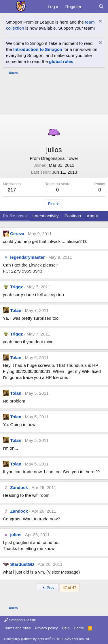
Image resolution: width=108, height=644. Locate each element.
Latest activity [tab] (46, 216)
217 (12, 190)
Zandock (19, 487)
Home (79, 628)
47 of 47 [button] (70, 588)
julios (16, 535)
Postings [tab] (73, 216)
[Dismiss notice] (100, 22)
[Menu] (8, 7)
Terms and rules (17, 628)
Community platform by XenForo (47, 639)
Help (66, 628)
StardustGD (22, 564)
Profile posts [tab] (15, 216)
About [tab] (92, 216)
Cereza (17, 234)
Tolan (16, 310)
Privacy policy (46, 628)
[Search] (101, 6)
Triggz (16, 287)
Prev (48, 588)
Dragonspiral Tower (60, 158)
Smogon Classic (20, 620)
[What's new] (90, 6)
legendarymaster (27, 257)
